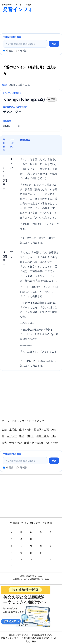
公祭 (4, 430)
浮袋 (19, 443)
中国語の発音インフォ (42, 635)
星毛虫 (13, 430)
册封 (27, 443)
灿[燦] (40, 443)
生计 (22, 430)
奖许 (22, 436)
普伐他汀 (12, 436)
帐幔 (55, 443)
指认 (29, 430)
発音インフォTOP (9, 638)
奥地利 (30, 436)
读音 (12, 443)
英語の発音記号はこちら (31, 576)
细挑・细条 (43, 436)
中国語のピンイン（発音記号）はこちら (31, 579)
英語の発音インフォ (19, 635)
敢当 (4, 443)
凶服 (54, 436)
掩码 (48, 443)
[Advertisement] (26, 22)
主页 (46, 430)
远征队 (38, 430)
